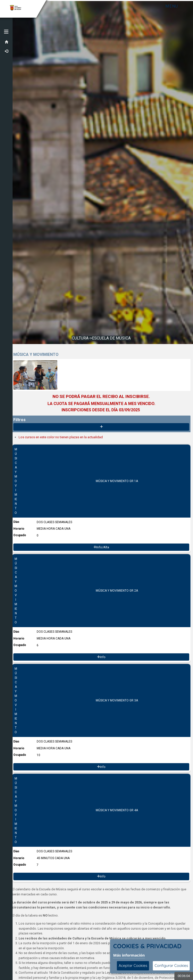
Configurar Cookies (171, 966)
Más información (129, 955)
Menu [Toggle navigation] (172, 6)
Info (101, 657)
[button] (6, 32)
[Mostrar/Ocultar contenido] (101, 427)
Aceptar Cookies (133, 966)
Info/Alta (101, 547)
